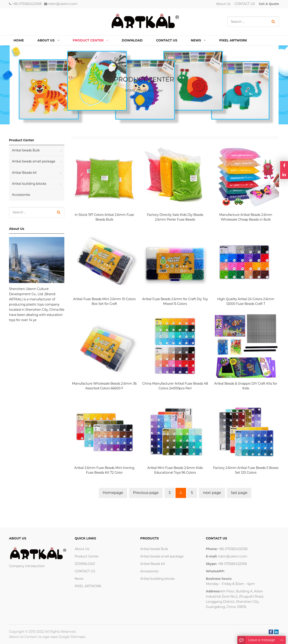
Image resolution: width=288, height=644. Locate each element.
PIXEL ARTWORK (88, 586)
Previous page (146, 493)
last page (239, 493)
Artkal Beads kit (24, 173)
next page (212, 493)
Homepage (113, 493)
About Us (223, 4)
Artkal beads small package (34, 161)
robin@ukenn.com (63, 4)
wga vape (50, 637)
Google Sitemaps (72, 637)
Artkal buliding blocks (29, 184)
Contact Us (33, 637)
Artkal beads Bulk (26, 150)
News (79, 579)
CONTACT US (245, 4)
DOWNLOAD (85, 564)
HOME (130, 91)
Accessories (21, 195)
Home (19, 40)
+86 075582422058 (27, 4)
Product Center (151, 91)
